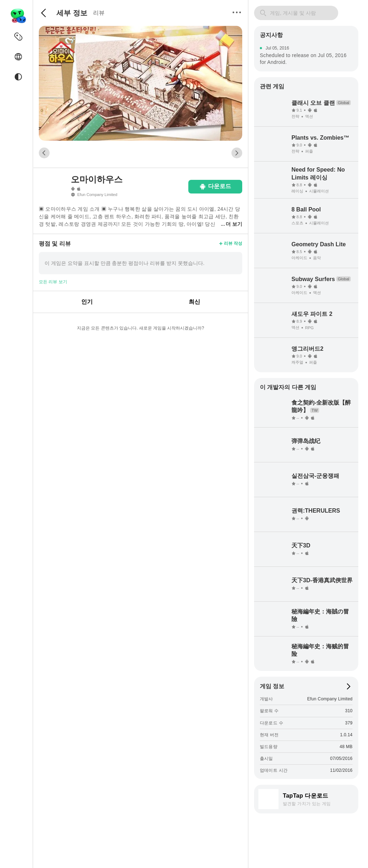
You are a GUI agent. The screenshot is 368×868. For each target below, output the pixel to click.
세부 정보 (72, 13)
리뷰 (99, 13)
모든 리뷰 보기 (53, 282)
